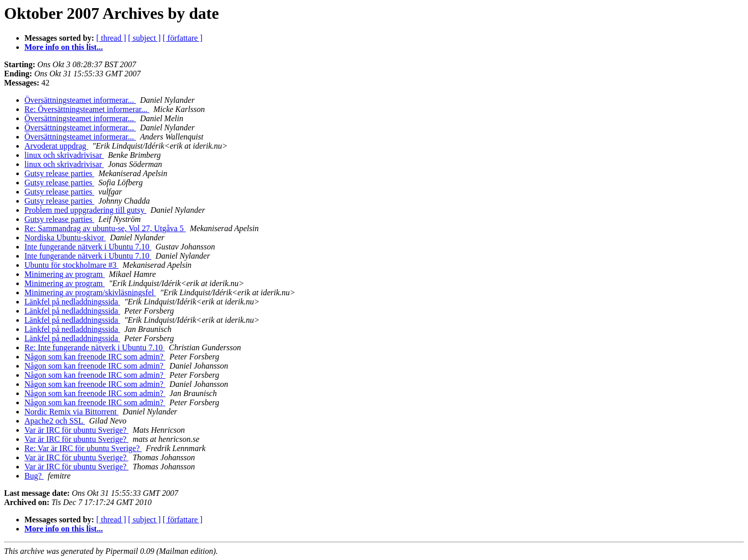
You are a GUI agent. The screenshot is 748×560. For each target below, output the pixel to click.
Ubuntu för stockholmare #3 (72, 265)
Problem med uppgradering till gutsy (86, 210)
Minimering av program (65, 274)
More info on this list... (64, 47)
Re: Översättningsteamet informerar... (87, 109)
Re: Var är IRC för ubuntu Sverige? (83, 448)
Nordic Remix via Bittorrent (72, 412)
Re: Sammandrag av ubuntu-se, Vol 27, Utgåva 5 (105, 228)
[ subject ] (145, 38)
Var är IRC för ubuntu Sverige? (76, 430)
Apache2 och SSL (55, 421)
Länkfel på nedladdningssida (72, 302)
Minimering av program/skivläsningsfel (90, 292)
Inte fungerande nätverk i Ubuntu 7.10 (88, 247)
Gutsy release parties (59, 173)
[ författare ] (183, 38)
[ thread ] (111, 38)
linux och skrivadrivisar (64, 155)
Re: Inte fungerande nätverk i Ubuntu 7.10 (94, 347)
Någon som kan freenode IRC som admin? (95, 357)
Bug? (34, 476)
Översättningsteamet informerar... (80, 100)
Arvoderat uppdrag (56, 146)
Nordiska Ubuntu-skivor (65, 237)
